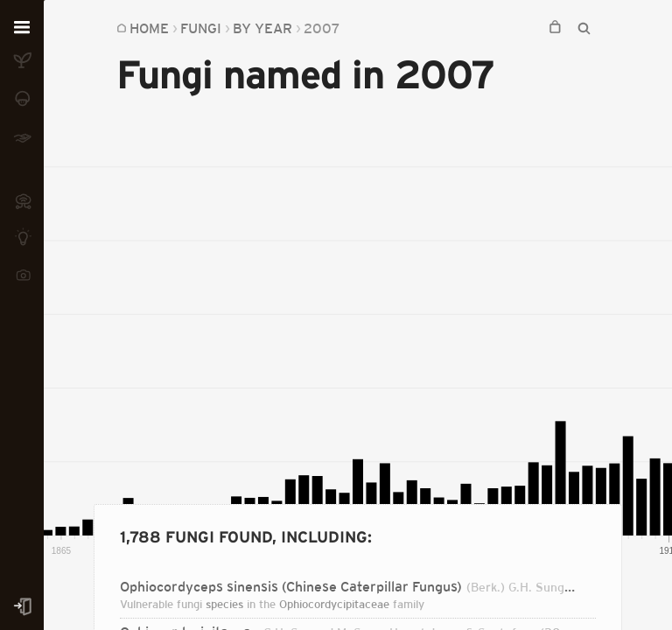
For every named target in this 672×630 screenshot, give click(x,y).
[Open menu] (22, 28)
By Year (262, 28)
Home (149, 28)
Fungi (201, 28)
